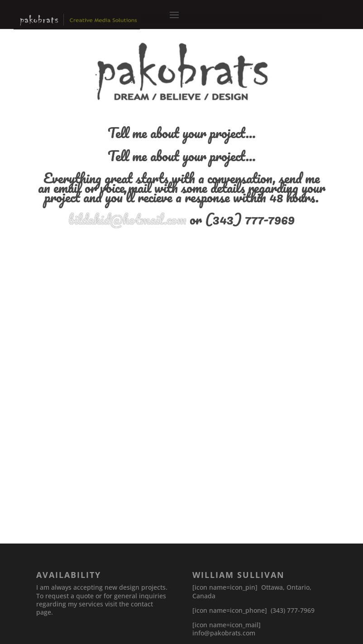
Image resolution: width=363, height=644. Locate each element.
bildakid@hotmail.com (127, 219)
